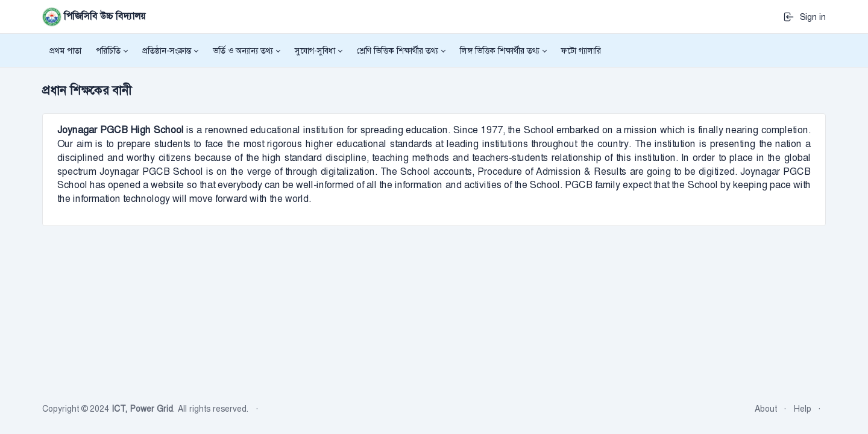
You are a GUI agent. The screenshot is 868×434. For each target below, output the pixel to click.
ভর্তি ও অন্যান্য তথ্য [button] (243, 51)
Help (803, 409)
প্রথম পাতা (65, 51)
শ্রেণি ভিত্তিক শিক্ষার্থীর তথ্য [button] (398, 51)
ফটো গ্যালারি (581, 51)
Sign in (804, 17)
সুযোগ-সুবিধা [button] (315, 51)
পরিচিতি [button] (108, 51)
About (766, 409)
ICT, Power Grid (142, 409)
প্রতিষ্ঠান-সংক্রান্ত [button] (167, 51)
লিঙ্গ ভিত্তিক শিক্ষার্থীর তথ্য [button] (500, 51)
